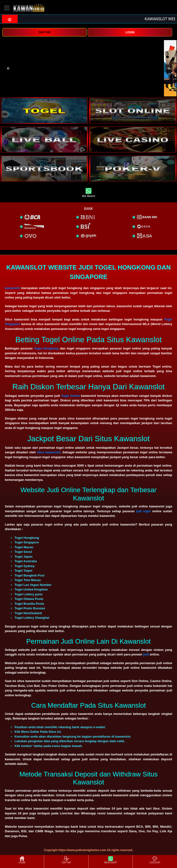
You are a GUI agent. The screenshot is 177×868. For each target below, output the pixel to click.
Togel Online (71, 396)
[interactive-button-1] (44, 111)
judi (146, 654)
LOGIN (130, 32)
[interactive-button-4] (133, 140)
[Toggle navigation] (7, 8)
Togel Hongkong (46, 348)
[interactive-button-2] (133, 111)
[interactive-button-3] (44, 140)
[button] (8, 68)
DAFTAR (44, 32)
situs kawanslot (49, 452)
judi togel (143, 511)
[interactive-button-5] (44, 169)
